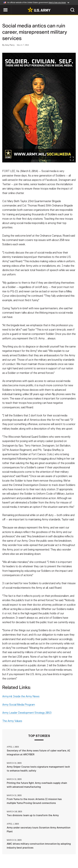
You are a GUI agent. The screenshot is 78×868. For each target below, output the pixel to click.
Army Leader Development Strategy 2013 (27, 714)
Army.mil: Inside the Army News (21, 698)
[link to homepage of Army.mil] (39, 10)
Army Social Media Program (19, 706)
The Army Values (12, 722)
